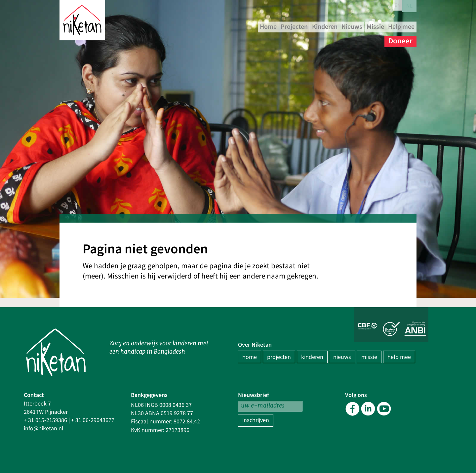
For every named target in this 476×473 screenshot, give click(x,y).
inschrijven (256, 420)
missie (369, 357)
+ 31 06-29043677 (93, 420)
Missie (330, 40)
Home (291, 26)
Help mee (364, 40)
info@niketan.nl (44, 429)
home (250, 357)
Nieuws (400, 26)
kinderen (312, 357)
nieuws (342, 357)
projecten (279, 357)
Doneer (400, 40)
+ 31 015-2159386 (45, 420)
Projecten (325, 26)
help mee (399, 357)
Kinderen (365, 26)
